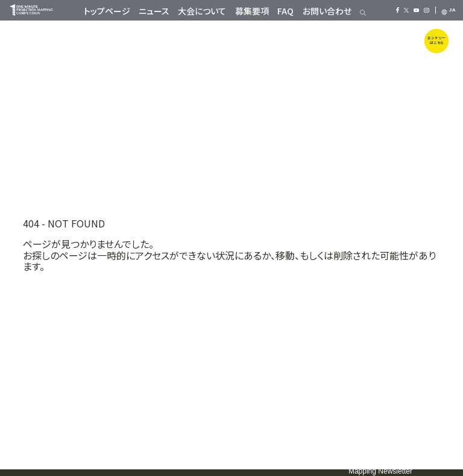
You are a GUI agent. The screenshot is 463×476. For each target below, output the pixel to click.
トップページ (107, 11)
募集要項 (252, 11)
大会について (202, 11)
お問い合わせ (327, 11)
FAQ (285, 11)
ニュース (154, 11)
